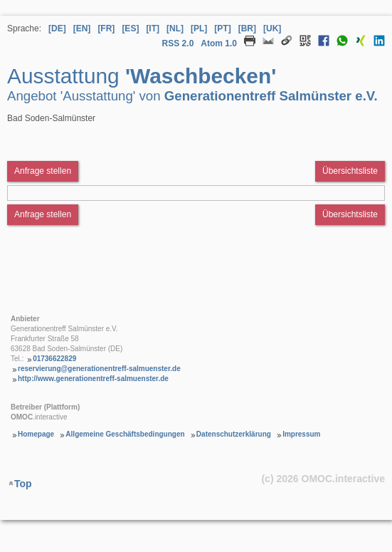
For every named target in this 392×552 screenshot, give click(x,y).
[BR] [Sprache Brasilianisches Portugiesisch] (247, 28)
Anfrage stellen (43, 214)
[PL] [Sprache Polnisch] (199, 28)
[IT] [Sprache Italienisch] (153, 28)
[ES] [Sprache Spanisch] (130, 28)
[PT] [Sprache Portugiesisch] (222, 28)
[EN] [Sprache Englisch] (82, 28)
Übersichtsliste (350, 171)
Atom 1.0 (219, 43)
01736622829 (54, 359)
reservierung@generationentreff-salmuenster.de (99, 369)
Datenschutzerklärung (234, 434)
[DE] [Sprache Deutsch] (57, 28)
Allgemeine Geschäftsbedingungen (125, 434)
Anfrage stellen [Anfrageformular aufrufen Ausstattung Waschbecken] (43, 171)
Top (23, 484)
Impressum (301, 434)
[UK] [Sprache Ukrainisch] (272, 28)
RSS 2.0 (178, 43)
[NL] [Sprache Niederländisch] (175, 28)
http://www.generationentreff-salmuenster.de (93, 379)
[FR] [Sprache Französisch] (106, 28)
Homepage (36, 434)
